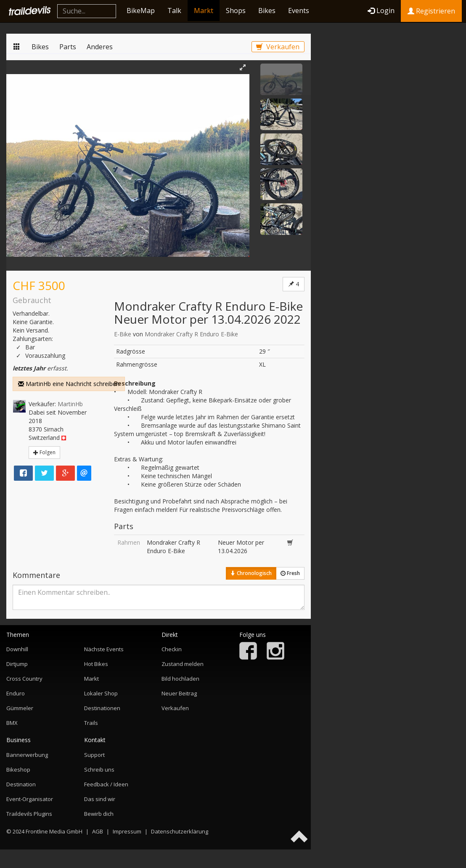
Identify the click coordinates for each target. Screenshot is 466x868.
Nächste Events (104, 649)
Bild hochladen (180, 679)
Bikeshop (18, 769)
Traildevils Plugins (29, 814)
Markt (204, 11)
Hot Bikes (96, 664)
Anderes (100, 47)
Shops (236, 11)
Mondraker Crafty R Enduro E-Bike (191, 334)
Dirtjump (17, 664)
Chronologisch (251, 573)
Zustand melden (183, 664)
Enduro (16, 693)
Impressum (127, 831)
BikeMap (141, 11)
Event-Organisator (30, 799)
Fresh (290, 573)
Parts (68, 47)
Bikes (267, 11)
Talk (174, 11)
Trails (91, 723)
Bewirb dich (99, 814)
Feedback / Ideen (106, 784)
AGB (98, 831)
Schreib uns (99, 769)
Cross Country (24, 679)
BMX (12, 723)
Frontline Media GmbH (54, 831)
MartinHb (70, 404)
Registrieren (431, 11)
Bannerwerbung (27, 755)
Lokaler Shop (101, 693)
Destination (21, 784)
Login (381, 11)
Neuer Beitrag (179, 693)
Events (299, 11)
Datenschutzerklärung (180, 831)
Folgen (44, 452)
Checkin (172, 649)
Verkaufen (278, 47)
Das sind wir (100, 799)
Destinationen (102, 708)
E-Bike (123, 334)
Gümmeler (20, 708)
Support (94, 755)
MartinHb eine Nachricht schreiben (69, 384)
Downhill (17, 649)
